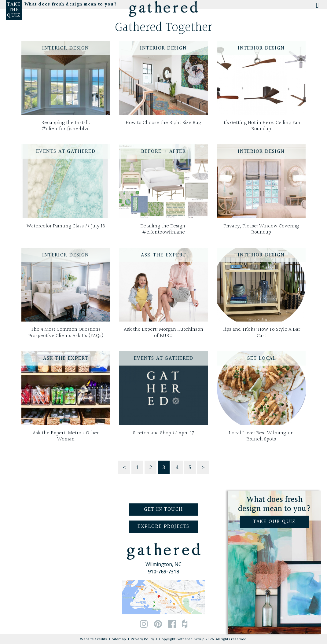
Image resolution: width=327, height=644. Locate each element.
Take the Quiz (14, 10)
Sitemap (119, 639)
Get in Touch (163, 509)
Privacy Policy (142, 639)
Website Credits (94, 639)
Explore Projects (163, 526)
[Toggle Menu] (317, 7)
